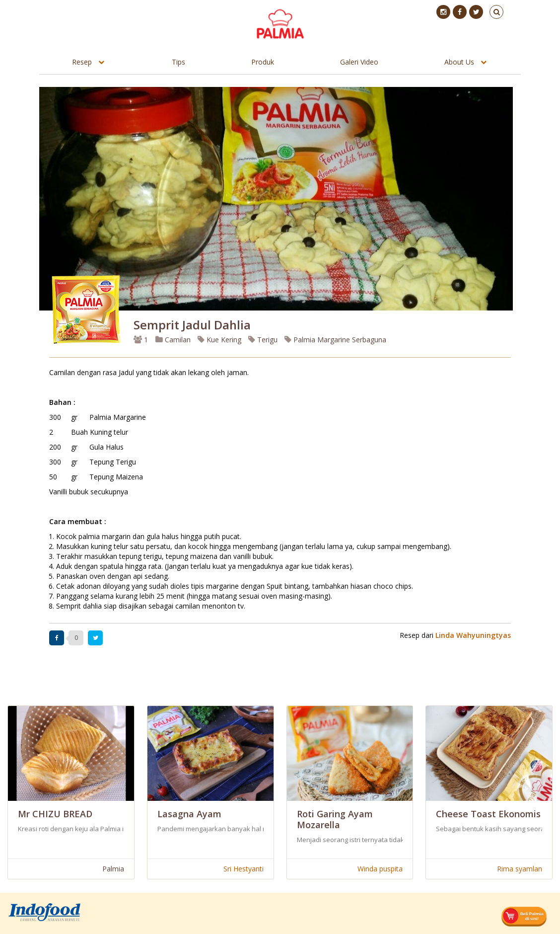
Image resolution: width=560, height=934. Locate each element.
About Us (459, 62)
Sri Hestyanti (244, 869)
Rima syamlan (520, 869)
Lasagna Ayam (189, 814)
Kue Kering (219, 340)
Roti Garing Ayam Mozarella (335, 819)
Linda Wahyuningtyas (473, 635)
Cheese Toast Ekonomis (488, 814)
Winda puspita (380, 869)
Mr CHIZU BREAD (55, 814)
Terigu (263, 340)
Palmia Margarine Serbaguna (335, 340)
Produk (263, 62)
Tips (178, 62)
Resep (82, 62)
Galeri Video (359, 62)
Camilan (173, 340)
